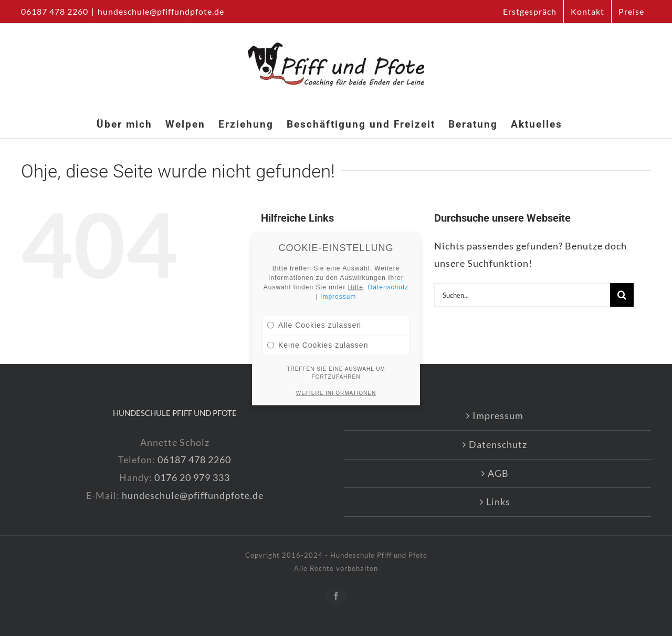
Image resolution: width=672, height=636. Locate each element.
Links (498, 502)
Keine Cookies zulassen (318, 327)
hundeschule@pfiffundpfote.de (161, 11)
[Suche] (622, 295)
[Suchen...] (522, 295)
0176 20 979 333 (192, 477)
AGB (498, 473)
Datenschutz (498, 444)
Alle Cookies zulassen (314, 307)
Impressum (498, 415)
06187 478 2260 (194, 460)
